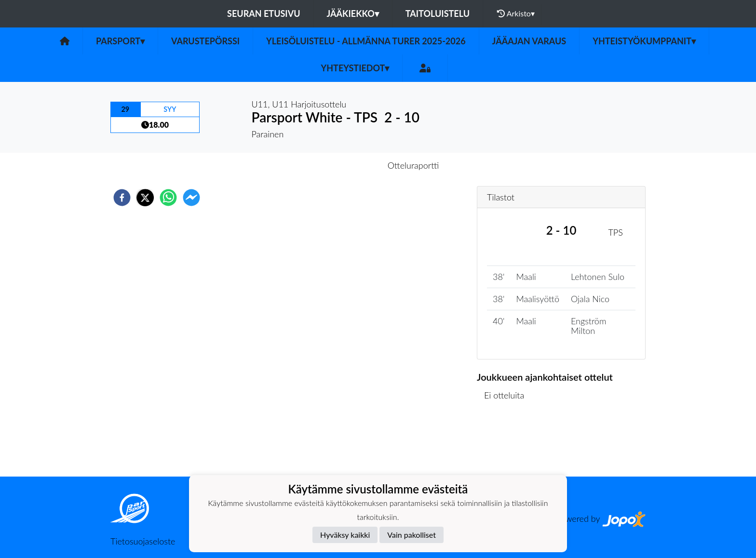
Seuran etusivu (264, 13)
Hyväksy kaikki (345, 535)
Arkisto (516, 13)
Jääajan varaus (529, 41)
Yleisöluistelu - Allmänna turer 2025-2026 (366, 41)
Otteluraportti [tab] (413, 165)
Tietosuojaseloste (143, 541)
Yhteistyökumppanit (644, 41)
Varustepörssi (205, 41)
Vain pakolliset (412, 535)
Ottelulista (508, 444)
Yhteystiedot (355, 68)
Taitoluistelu (438, 13)
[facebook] (122, 198)
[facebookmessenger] (191, 198)
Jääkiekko (353, 13)
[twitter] (145, 198)
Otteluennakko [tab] (345, 165)
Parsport (120, 41)
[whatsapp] (168, 198)
